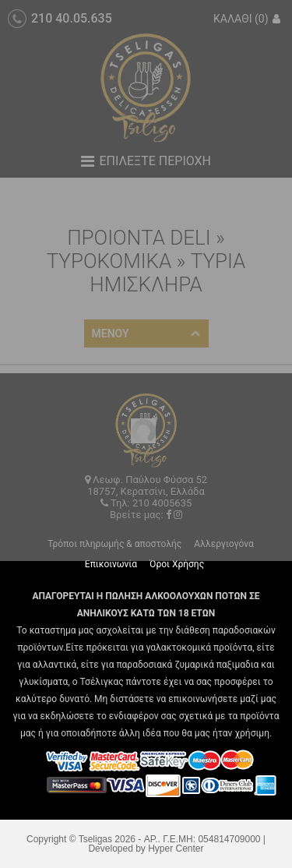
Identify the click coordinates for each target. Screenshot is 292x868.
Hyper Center (176, 849)
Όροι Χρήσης (177, 564)
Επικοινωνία (111, 564)
